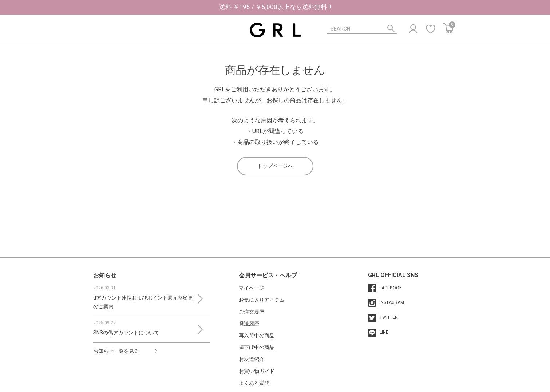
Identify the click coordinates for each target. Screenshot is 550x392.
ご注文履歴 (252, 312)
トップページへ (275, 166)
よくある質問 (254, 383)
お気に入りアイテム (262, 300)
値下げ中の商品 (257, 347)
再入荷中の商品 (257, 336)
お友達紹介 (252, 359)
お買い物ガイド (257, 371)
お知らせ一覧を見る (116, 351)
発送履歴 (249, 324)
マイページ (252, 288)
